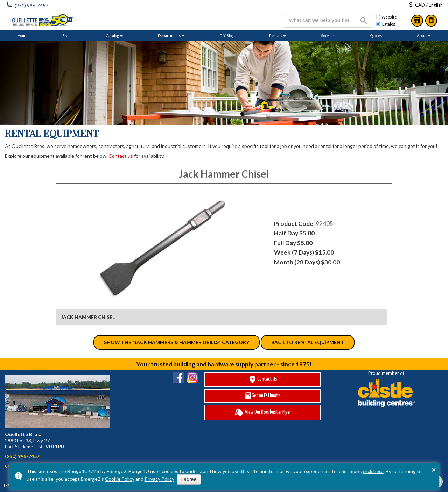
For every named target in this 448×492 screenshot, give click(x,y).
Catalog (431, 21)
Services (328, 36)
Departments (169, 36)
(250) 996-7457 (31, 6)
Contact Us (263, 380)
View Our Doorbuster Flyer (263, 412)
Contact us (121, 156)
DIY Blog (227, 36)
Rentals (276, 36)
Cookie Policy (120, 479)
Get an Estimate (263, 396)
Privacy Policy (159, 479)
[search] (319, 20)
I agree (189, 479)
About (422, 36)
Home (22, 36)
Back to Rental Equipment (308, 342)
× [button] (434, 470)
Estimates (417, 21)
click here (373, 471)
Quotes (376, 36)
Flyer (67, 36)
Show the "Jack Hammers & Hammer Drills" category (177, 342)
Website (386, 17)
